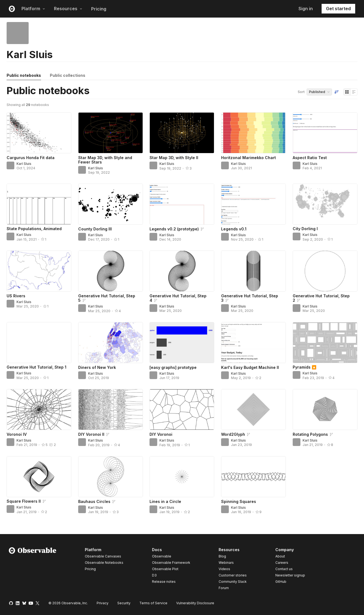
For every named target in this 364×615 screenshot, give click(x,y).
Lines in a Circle (165, 501)
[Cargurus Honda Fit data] (39, 133)
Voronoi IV (17, 434)
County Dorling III (95, 229)
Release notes (164, 582)
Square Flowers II (24, 501)
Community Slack (233, 582)
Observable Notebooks (104, 563)
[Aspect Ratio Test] (325, 133)
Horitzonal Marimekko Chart (248, 158)
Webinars (226, 563)
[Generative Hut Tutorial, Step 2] (325, 271)
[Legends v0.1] (253, 204)
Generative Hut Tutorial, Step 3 (250, 298)
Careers (282, 563)
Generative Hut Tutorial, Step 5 (107, 298)
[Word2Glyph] (253, 409)
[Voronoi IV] (39, 409)
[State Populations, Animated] (39, 204)
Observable (162, 556)
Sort (301, 92)
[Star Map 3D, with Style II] (182, 133)
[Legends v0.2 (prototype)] (182, 204)
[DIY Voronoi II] (111, 409)
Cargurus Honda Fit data (31, 158)
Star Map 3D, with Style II (174, 158)
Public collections (68, 75)
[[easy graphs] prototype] (182, 343)
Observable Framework (171, 563)
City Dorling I (305, 229)
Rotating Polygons (310, 434)
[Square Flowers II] (39, 477)
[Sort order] (336, 92)
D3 (154, 575)
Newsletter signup (290, 575)
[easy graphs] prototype (173, 367)
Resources (68, 9)
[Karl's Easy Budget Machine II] (253, 343)
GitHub (281, 582)
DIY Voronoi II (91, 434)
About (280, 556)
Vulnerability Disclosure (195, 603)
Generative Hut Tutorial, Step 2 (321, 298)
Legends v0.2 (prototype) (174, 229)
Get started (338, 9)
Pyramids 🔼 (305, 367)
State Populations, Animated (34, 229)
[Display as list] (354, 92)
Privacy (103, 603)
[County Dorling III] (111, 204)
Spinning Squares (239, 501)
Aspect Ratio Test (310, 158)
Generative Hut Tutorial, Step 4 (178, 298)
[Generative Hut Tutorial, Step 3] (253, 271)
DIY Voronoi (161, 434)
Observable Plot (165, 569)
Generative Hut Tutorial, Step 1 (36, 367)
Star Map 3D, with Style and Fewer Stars (105, 160)
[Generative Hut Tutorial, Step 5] (111, 271)
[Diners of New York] (111, 343)
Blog (222, 556)
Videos (224, 569)
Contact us (284, 569)
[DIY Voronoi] (182, 409)
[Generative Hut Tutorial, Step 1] (39, 343)
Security (124, 603)
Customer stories (233, 575)
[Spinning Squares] (253, 477)
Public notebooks (24, 75)
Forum (224, 588)
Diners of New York (97, 367)
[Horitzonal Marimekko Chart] (253, 133)
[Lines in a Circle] (182, 477)
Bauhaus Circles (94, 501)
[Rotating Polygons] (325, 409)
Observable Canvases (103, 556)
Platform (33, 9)
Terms (153, 603)
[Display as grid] (347, 92)
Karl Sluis (24, 164)
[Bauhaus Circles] (111, 477)
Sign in (306, 9)
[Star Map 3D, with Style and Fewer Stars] (111, 133)
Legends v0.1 (234, 229)
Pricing (99, 9)
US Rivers (16, 296)
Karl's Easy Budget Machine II (250, 367)
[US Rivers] (39, 271)
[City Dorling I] (325, 204)
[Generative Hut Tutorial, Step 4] (182, 271)
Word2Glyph (233, 434)
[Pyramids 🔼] (325, 343)
